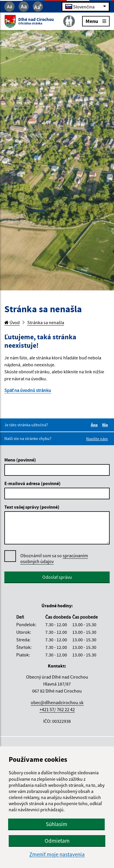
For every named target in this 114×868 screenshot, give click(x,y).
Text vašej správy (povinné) (32, 507)
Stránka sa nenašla (46, 322)
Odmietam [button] (57, 841)
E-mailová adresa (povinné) (32, 483)
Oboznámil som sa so (54, 559)
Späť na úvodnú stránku (28, 390)
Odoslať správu (57, 577)
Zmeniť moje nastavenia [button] (57, 854)
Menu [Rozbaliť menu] (96, 21)
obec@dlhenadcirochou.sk (57, 702)
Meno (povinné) (20, 460)
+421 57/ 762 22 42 (57, 709)
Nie (106, 425)
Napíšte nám (97, 439)
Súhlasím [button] (57, 824)
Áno (95, 425)
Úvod (12, 322)
